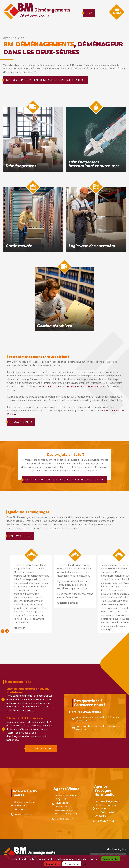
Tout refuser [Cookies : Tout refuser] (53, 864)
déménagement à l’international (84, 386)
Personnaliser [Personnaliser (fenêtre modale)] (72, 864)
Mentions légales (116, 849)
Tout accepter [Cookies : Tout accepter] (111, 859)
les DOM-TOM (51, 386)
